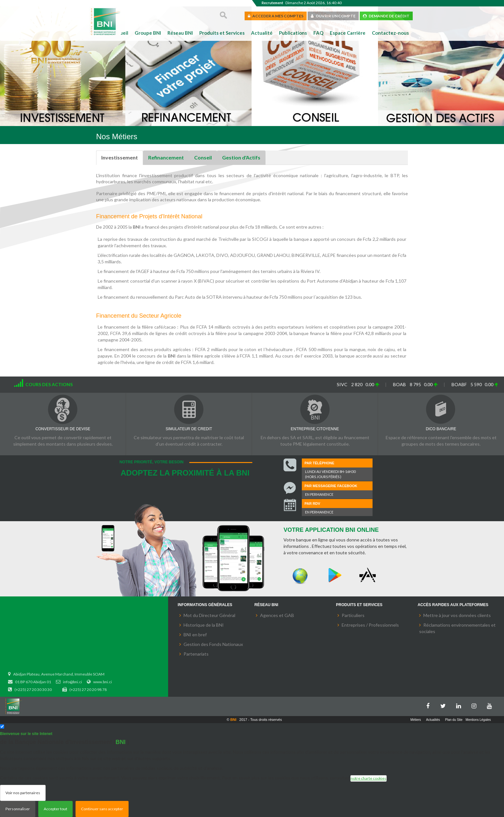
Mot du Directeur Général (209, 615)
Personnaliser (18, 809)
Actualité (262, 33)
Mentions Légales (478, 720)
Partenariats (196, 654)
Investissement (120, 157)
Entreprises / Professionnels (370, 625)
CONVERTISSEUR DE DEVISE (63, 429)
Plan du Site (454, 720)
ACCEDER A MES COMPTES (276, 16)
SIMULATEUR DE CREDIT (189, 429)
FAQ (318, 33)
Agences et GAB (277, 615)
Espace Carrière (348, 33)
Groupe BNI (148, 33)
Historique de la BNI (204, 625)
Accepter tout (55, 809)
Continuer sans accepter (102, 809)
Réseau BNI (180, 33)
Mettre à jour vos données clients (457, 615)
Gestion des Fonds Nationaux (213, 644)
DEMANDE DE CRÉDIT (386, 16)
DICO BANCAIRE (441, 429)
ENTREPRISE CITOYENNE (315, 429)
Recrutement (272, 3)
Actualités (433, 720)
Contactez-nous (390, 33)
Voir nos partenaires (23, 793)
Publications (293, 33)
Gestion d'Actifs (241, 157)
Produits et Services (222, 33)
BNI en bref (195, 635)
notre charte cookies (369, 778)
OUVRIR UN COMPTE (333, 16)
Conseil (203, 157)
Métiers (416, 720)
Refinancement (166, 157)
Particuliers (353, 615)
